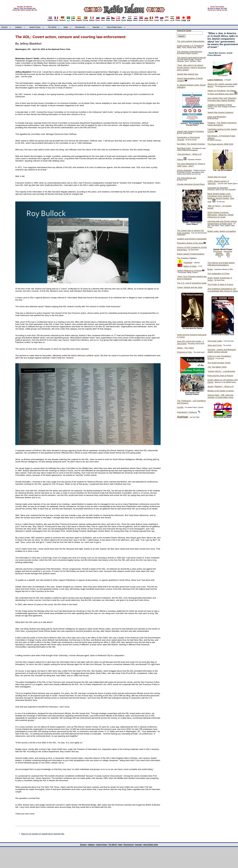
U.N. (219, 256)
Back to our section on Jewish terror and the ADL (43, 834)
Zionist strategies (184, 170)
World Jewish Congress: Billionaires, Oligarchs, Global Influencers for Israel (220, 215)
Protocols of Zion (184, 352)
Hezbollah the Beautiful (218, 188)
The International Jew (186, 178)
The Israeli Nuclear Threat (219, 363)
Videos (180, 159)
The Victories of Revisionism (190, 52)
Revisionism (80, 27)
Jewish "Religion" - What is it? (221, 386)
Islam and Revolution (217, 117)
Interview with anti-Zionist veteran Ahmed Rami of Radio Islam (222, 222)
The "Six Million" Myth (217, 367)
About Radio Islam (114, 27)
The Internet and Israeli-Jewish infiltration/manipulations (221, 264)
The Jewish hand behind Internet (191, 58)
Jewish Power (35, 27)
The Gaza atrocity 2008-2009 (220, 144)
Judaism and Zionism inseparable (192, 239)
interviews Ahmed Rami (191, 184)
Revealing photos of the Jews (190, 243)
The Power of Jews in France (220, 284)
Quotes (180, 407)
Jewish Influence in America (189, 270)
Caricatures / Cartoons (187, 412)
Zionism (4, 27)
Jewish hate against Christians (190, 131)
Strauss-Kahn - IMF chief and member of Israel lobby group (220, 396)
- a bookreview (221, 371)
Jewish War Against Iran (188, 74)
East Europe (228, 251)
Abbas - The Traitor (185, 348)
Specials (96, 27)
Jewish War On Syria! (217, 177)
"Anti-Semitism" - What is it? (189, 154)
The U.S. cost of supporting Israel (192, 283)
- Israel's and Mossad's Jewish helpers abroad (222, 351)
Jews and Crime (215, 345)
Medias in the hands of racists (221, 391)
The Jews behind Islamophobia (191, 41)
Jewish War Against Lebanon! (220, 112)
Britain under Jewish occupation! (222, 231)
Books (210, 269)
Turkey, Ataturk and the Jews (190, 287)
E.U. (228, 256)
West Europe (218, 251)
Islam (66, 27)
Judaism (18, 27)
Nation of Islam (190, 266)
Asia (228, 253)
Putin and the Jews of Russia (220, 376)
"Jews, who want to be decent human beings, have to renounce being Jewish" (191, 67)
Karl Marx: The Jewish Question (191, 144)
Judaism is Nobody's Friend (220, 105)
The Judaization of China (218, 274)
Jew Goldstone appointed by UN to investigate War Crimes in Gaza (222, 290)
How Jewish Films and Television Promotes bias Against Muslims (222, 99)
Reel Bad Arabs (184, 148)
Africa (228, 255)
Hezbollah (188, 262)
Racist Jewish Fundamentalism (191, 254)
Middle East (219, 255)
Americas (219, 253)
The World (52, 27)
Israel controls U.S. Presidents (190, 46)
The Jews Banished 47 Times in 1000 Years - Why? (191, 165)
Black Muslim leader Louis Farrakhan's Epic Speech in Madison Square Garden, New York (221, 198)
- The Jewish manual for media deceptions (222, 124)
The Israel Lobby (215, 341)
